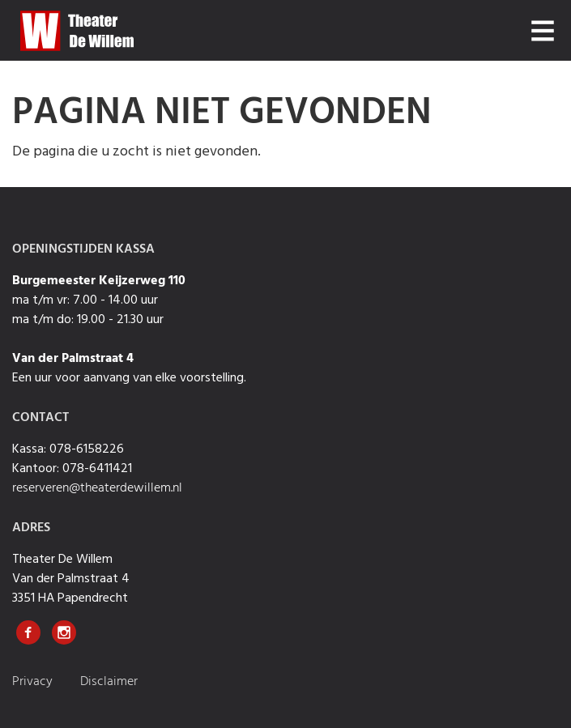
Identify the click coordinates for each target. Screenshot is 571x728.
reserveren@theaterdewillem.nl (97, 488)
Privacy (34, 682)
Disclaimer (109, 682)
